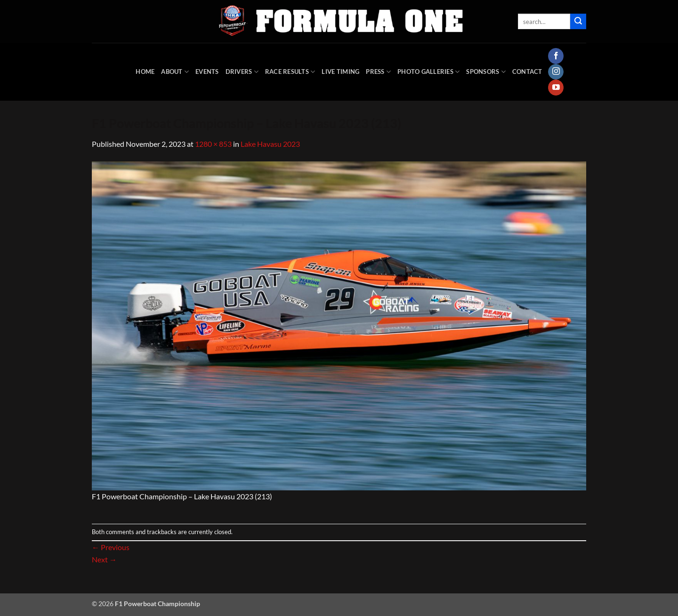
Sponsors (486, 72)
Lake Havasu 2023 (270, 144)
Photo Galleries (428, 72)
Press (378, 72)
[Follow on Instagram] (556, 72)
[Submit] (578, 22)
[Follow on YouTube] (556, 88)
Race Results (290, 72)
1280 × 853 (213, 144)
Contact (527, 72)
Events (207, 72)
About (175, 72)
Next (104, 559)
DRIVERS (242, 72)
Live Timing (340, 72)
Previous (111, 547)
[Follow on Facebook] (556, 56)
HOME (145, 72)
